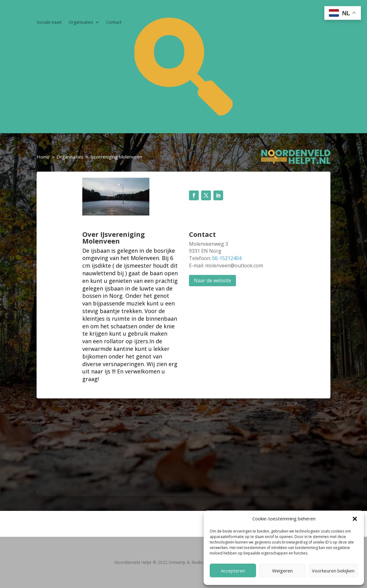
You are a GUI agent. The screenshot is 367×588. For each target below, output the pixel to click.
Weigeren (282, 571)
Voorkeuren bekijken (333, 571)
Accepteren (233, 571)
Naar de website (212, 280)
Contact (114, 23)
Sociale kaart (49, 23)
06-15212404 (227, 258)
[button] (355, 519)
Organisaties (81, 23)
